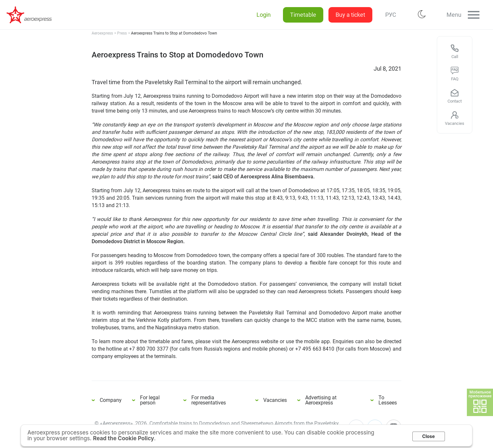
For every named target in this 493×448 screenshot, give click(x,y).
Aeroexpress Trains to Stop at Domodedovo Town (32, 15)
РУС (389, 15)
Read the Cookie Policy (123, 438)
